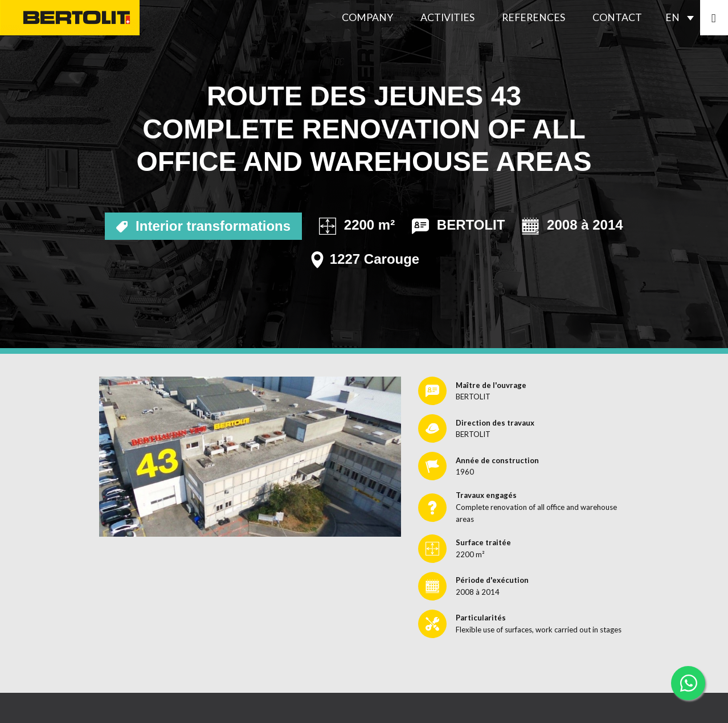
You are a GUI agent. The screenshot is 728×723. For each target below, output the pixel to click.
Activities (447, 17)
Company (367, 17)
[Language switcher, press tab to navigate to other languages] (682, 18)
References (533, 17)
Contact (617, 17)
